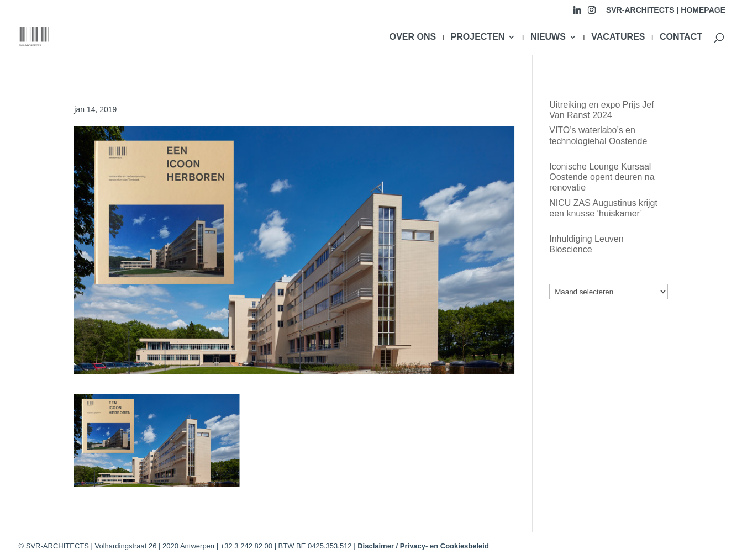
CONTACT (681, 37)
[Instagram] (592, 13)
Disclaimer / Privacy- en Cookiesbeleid (423, 546)
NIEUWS (548, 37)
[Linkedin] (577, 13)
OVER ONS (413, 37)
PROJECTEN (478, 37)
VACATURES (618, 37)
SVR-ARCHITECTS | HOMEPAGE (666, 10)
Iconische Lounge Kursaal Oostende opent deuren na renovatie (602, 177)
